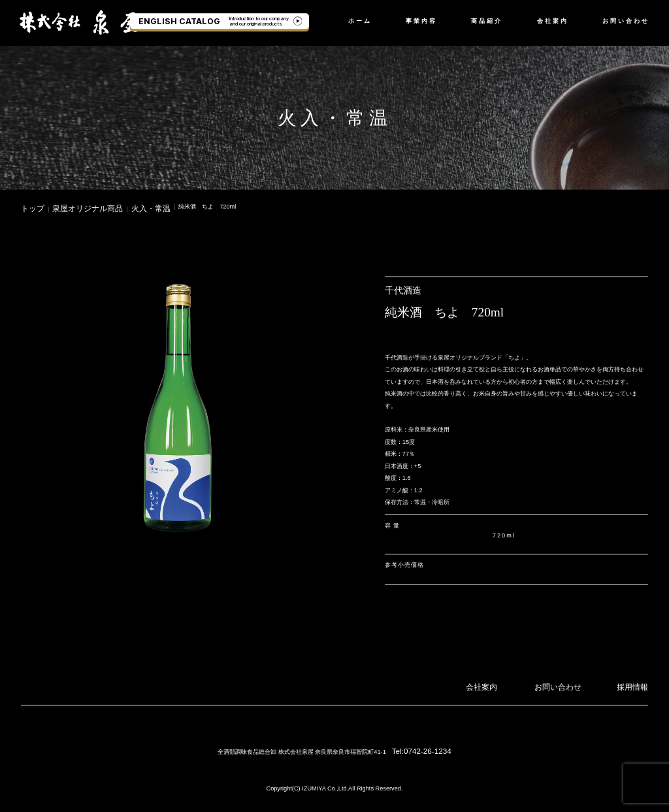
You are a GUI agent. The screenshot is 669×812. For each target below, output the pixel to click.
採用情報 (636, 683)
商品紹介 (487, 21)
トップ (30, 207)
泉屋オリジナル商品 (73, 207)
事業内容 (421, 21)
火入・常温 (122, 207)
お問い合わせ (626, 21)
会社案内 (553, 21)
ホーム (360, 21)
